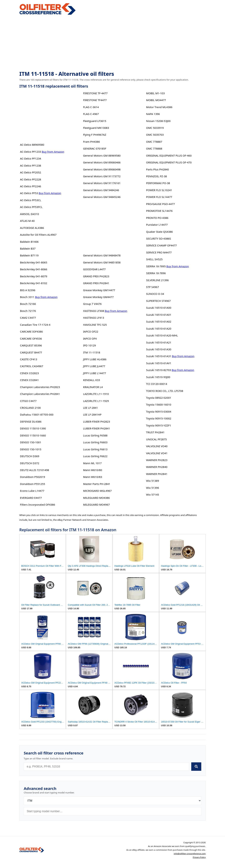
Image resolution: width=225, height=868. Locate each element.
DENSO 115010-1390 (33, 428)
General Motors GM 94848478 (102, 255)
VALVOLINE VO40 (157, 446)
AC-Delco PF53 (29, 193)
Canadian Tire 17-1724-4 (35, 325)
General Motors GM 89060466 (102, 162)
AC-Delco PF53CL (31, 200)
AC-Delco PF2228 (31, 179)
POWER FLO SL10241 (159, 190)
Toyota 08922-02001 (159, 398)
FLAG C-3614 (91, 107)
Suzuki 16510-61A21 (159, 342)
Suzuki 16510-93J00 (158, 377)
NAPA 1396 (153, 114)
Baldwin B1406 (29, 242)
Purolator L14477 (157, 225)
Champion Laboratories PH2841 (40, 394)
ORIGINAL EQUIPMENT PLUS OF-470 (169, 162)
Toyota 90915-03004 (159, 412)
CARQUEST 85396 (31, 345)
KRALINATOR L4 (93, 387)
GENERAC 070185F (95, 148)
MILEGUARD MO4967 (96, 505)
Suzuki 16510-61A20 (159, 329)
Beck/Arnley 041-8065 (34, 262)
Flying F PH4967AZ (95, 135)
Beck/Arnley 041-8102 (34, 283)
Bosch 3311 (27, 297)
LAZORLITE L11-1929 (96, 401)
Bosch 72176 (28, 311)
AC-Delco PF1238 (31, 165)
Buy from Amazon (53, 152)
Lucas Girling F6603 (95, 442)
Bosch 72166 (28, 304)
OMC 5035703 (155, 135)
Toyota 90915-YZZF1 (159, 425)
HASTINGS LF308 (94, 311)
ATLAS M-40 (27, 221)
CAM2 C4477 (28, 318)
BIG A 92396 (28, 290)
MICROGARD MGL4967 (97, 491)
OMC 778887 (154, 142)
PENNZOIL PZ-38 (156, 176)
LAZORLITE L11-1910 (96, 394)
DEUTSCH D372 (30, 463)
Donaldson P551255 (33, 484)
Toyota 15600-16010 (159, 405)
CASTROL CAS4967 (32, 366)
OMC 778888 (154, 148)
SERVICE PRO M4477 (159, 252)
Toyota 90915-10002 (159, 418)
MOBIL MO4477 (156, 100)
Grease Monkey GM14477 (99, 290)
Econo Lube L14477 (32, 491)
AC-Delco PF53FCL (31, 207)
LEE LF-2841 (90, 408)
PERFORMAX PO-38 (158, 183)
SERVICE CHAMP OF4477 (161, 245)
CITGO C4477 (28, 401)
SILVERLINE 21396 (157, 280)
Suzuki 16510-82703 (159, 370)
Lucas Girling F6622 (95, 456)
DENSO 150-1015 (31, 449)
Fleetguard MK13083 (96, 128)
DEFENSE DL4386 (31, 422)
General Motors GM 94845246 (102, 197)
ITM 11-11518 (91, 352)
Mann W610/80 (92, 470)
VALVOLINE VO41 (157, 453)
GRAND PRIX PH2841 (96, 283)
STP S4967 (152, 287)
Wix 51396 (152, 488)
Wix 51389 (152, 481)
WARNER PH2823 (157, 460)
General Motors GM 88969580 (102, 155)
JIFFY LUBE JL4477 (94, 366)
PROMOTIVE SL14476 (159, 211)
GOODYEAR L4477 (94, 269)
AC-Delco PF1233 (31, 152)
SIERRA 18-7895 (156, 266)
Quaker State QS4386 (159, 232)
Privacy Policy (199, 857)
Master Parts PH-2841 (97, 484)
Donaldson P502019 (33, 477)
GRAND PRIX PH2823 (96, 276)
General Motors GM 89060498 (102, 169)
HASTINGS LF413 (94, 318)
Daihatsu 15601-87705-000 (37, 415)
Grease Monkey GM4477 (98, 297)
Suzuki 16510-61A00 (159, 308)
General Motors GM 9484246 (101, 190)
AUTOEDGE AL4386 (32, 228)
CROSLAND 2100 (30, 408)
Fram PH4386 (91, 142)
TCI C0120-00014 (157, 384)
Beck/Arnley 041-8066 (34, 269)
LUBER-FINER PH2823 (96, 422)
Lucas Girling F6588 (95, 435)
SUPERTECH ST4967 (158, 301)
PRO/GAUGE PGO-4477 (160, 204)
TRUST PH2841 (155, 432)
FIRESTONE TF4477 (95, 100)
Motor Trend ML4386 (159, 107)
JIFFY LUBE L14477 (94, 373)
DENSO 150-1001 (31, 442)
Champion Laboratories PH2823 (40, 387)
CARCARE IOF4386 (31, 332)
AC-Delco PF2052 (31, 172)
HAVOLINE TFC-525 (95, 325)
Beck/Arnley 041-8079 (34, 276)
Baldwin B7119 (29, 255)
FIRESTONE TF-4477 (95, 93)
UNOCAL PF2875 (156, 439)
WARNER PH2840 (157, 467)
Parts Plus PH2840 (157, 169)
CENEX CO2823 (29, 373)
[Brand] (112, 801)
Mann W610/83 (92, 477)
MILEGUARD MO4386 (96, 498)
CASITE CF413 (29, 359)
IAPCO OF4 (90, 339)
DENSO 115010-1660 (33, 435)
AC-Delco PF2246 (31, 186)
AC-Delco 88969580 (32, 145)
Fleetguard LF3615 (95, 121)
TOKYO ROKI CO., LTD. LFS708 (165, 391)
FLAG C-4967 (91, 114)
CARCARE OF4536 (31, 339)
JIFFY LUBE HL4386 (95, 359)
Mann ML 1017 (92, 463)
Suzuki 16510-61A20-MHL (162, 335)
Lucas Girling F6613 (95, 449)
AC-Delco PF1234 (31, 158)
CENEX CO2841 (29, 380)
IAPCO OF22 (91, 332)
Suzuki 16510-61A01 (159, 315)
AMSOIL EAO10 (30, 214)
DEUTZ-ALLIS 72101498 (35, 470)
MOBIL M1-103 (155, 93)
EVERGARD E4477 (31, 498)
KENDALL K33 (91, 380)
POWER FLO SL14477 (159, 197)
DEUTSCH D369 (30, 456)
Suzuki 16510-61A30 (159, 349)
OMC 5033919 (155, 128)
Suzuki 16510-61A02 (159, 322)
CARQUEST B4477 (31, 352)
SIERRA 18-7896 (156, 273)
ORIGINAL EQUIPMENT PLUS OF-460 (169, 155)
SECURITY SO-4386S (158, 238)
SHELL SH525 (154, 259)
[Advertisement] (112, 43)
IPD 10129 (89, 345)
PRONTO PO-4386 (157, 218)
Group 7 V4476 (92, 304)
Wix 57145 (152, 495)
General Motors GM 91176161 (102, 183)
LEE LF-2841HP (92, 415)
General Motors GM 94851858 (102, 262)
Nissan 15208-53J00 (158, 121)
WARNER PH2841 (157, 474)
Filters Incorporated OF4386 (38, 505)
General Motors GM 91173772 (102, 176)
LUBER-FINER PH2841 (96, 428)
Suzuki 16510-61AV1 (159, 363)
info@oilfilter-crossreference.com (190, 854)
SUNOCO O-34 (155, 294)
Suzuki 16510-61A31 (159, 356)
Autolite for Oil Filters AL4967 (38, 235)
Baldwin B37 (28, 249)
